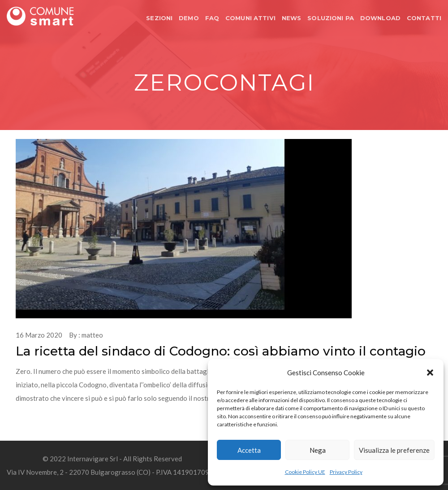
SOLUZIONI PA (331, 18)
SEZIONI (159, 18)
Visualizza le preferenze (394, 450)
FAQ (212, 18)
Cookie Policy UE (305, 472)
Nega (318, 450)
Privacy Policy (346, 472)
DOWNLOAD (380, 18)
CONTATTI (424, 18)
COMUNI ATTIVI (250, 18)
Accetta (249, 450)
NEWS (292, 18)
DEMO (189, 18)
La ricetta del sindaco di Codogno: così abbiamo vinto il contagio (221, 351)
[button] (430, 373)
